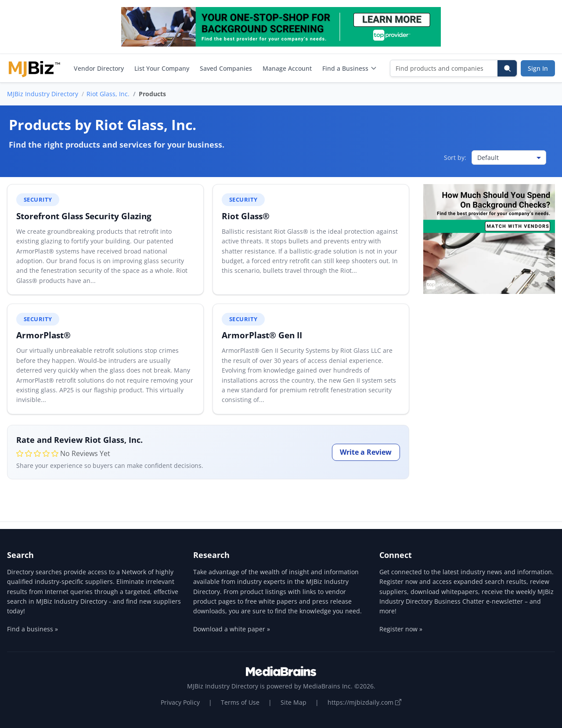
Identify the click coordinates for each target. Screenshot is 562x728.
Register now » (401, 629)
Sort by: (455, 158)
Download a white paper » (232, 629)
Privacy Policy (180, 702)
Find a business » (32, 629)
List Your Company (162, 68)
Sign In (538, 68)
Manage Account (287, 68)
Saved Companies (226, 68)
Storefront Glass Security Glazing (84, 216)
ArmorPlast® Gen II (262, 335)
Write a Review (366, 452)
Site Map (294, 702)
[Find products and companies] (444, 68)
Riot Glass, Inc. (108, 94)
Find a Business (350, 68)
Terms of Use (240, 702)
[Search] (507, 68)
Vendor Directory (99, 68)
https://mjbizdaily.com (364, 702)
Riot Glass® (246, 216)
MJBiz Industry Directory (43, 94)
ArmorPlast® (43, 335)
